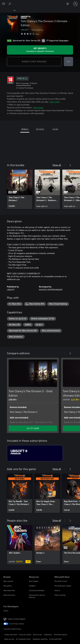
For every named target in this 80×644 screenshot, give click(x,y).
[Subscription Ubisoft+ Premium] (35, 453)
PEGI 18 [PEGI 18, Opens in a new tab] (22, 79)
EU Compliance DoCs (23, 639)
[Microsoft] (40, 2)
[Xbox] (8, 10)
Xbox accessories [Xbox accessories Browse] (9, 595)
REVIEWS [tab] (40, 129)
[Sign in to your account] (75, 4)
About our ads (9, 639)
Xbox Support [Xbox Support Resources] (34, 581)
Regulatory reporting (40, 639)
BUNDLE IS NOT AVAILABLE (34, 61)
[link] (20, 189)
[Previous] (64, 165)
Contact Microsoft (11, 635)
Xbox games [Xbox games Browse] (8, 586)
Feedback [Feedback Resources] (32, 586)
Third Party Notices (60, 635)
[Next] (70, 165)
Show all (57, 165)
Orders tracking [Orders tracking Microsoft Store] (60, 595)
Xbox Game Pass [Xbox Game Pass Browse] (9, 590)
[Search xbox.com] (10, 4)
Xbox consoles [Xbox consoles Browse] (8, 581)
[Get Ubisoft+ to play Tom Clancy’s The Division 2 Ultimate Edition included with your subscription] (40, 50)
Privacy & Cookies (25, 635)
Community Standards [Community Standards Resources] (37, 590)
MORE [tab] (55, 129)
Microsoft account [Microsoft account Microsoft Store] (61, 581)
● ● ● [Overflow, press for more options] (69, 61)
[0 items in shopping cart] (68, 4)
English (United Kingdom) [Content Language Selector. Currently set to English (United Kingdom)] (17, 619)
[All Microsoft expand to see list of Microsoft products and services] (4, 4)
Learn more (55, 102)
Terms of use (37, 635)
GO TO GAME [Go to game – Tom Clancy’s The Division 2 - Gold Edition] (33, 428)
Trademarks (48, 635)
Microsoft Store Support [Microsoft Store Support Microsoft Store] (63, 586)
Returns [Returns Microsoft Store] (57, 590)
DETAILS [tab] (25, 129)
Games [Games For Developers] (6, 611)
